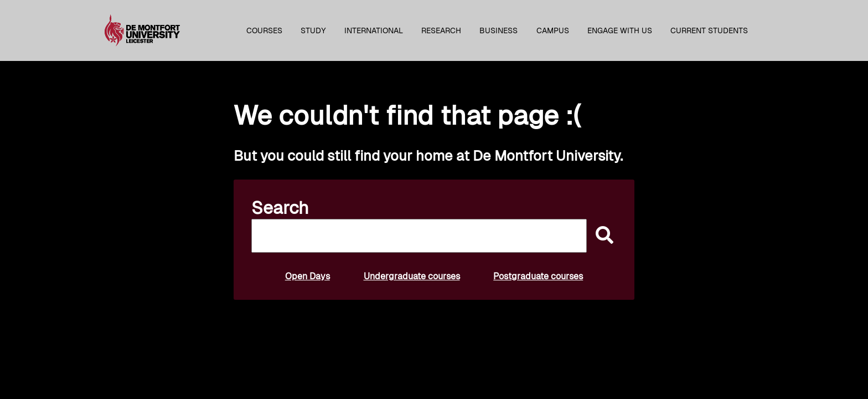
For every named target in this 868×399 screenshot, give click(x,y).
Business (498, 30)
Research (441, 30)
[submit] (602, 236)
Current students (709, 30)
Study (313, 30)
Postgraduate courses (538, 276)
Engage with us (620, 30)
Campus (553, 30)
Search (280, 208)
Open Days (308, 276)
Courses (264, 30)
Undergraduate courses (412, 276)
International (374, 30)
